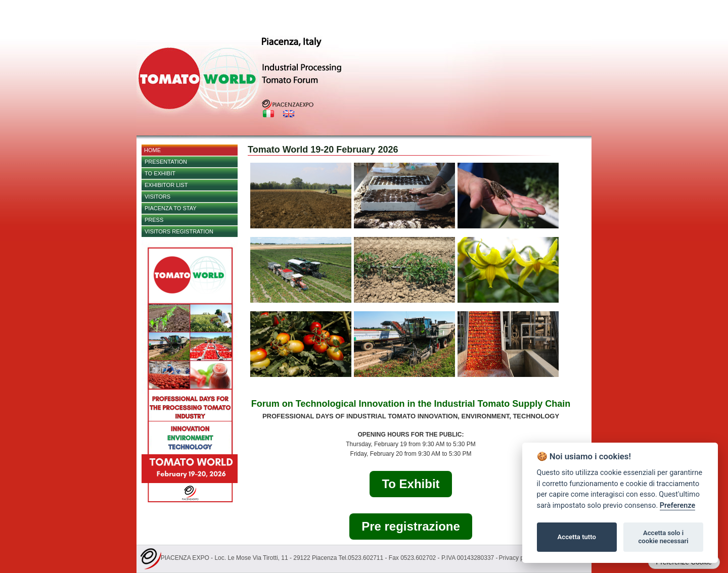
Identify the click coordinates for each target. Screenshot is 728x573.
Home (152, 150)
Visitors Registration (179, 231)
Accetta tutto (577, 537)
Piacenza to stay (171, 208)
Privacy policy (517, 558)
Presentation (166, 162)
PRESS (154, 220)
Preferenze (677, 506)
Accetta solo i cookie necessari (663, 537)
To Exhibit (411, 484)
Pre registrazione (411, 526)
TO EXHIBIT (160, 173)
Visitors (157, 197)
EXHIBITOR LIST (166, 185)
